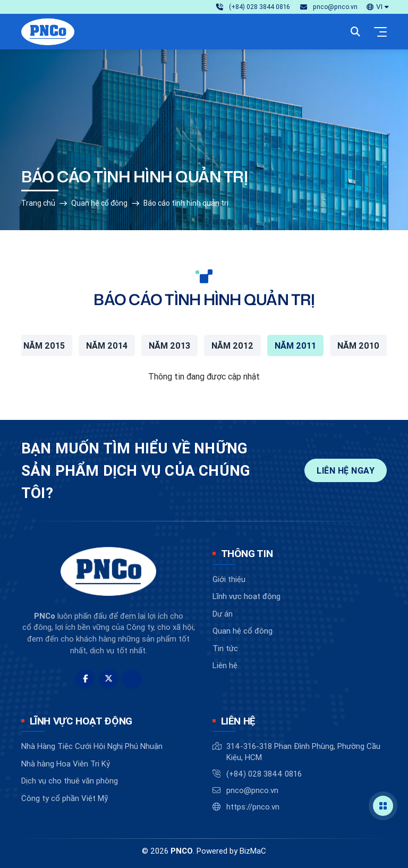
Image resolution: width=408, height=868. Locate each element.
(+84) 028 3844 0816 (264, 774)
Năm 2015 (44, 345)
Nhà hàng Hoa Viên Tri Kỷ (66, 764)
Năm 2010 (358, 345)
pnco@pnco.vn (252, 790)
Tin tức (225, 648)
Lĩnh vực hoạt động (246, 596)
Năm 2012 (232, 345)
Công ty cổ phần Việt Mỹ (65, 798)
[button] (378, 7)
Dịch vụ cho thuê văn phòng (70, 781)
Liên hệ (225, 665)
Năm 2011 (295, 345)
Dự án (223, 614)
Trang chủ (38, 203)
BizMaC (253, 851)
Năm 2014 (107, 345)
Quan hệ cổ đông (99, 203)
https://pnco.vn (253, 807)
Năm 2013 (169, 345)
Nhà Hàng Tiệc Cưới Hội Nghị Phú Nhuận (92, 746)
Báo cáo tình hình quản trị (186, 203)
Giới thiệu (229, 579)
